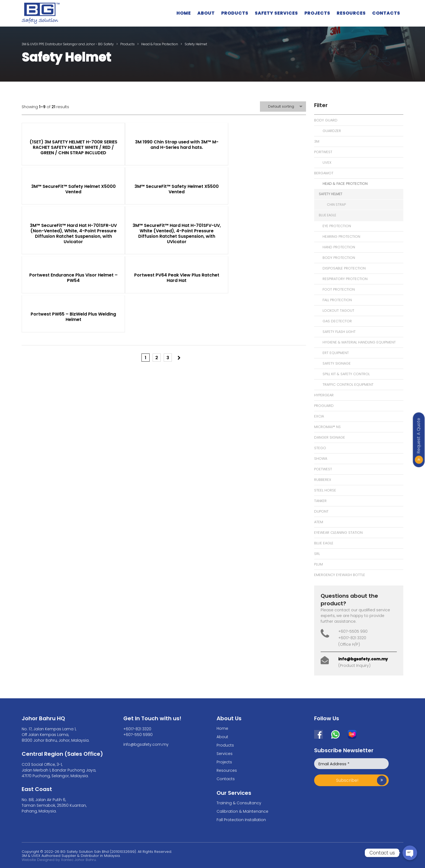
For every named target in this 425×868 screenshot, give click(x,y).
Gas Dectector (337, 321)
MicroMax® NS (327, 427)
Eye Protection (337, 226)
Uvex (327, 163)
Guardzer (332, 131)
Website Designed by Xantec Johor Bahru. (59, 860)
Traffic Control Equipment (348, 385)
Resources (351, 13)
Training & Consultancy (239, 803)
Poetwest (323, 469)
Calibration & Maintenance (242, 811)
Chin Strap (337, 205)
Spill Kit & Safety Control (346, 374)
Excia (319, 416)
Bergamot (324, 173)
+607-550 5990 (138, 735)
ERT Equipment (336, 353)
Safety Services (276, 13)
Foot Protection (339, 289)
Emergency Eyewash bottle (340, 575)
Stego (320, 448)
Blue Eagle (327, 215)
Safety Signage (337, 363)
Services (225, 754)
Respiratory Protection (345, 279)
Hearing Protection (341, 237)
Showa (321, 459)
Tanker (320, 501)
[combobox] (283, 107)
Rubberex (323, 480)
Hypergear (324, 395)
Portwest (323, 152)
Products (235, 13)
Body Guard (326, 120)
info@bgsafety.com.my (363, 659)
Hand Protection (339, 247)
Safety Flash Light (339, 332)
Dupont (321, 511)
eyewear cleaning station (338, 533)
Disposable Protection (344, 268)
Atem (319, 522)
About (206, 13)
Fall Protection (337, 300)
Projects (317, 13)
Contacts (386, 13)
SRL (317, 554)
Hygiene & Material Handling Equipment (359, 342)
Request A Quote (419, 436)
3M (317, 141)
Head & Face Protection (345, 184)
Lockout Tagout (338, 311)
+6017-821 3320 (137, 729)
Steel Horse (325, 490)
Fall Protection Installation (241, 820)
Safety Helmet (331, 194)
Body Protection (339, 258)
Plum (318, 564)
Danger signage (330, 437)
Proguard (324, 406)
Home (184, 13)
